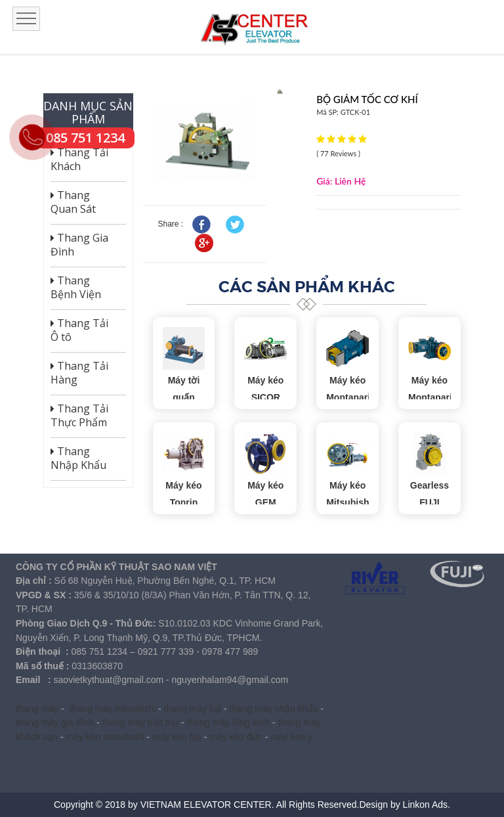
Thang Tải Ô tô (79, 330)
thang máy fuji (193, 709)
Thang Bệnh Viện (76, 288)
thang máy (37, 709)
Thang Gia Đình (79, 245)
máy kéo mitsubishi (105, 737)
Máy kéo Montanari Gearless (348, 398)
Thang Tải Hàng (79, 373)
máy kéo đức (236, 737)
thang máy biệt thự (141, 722)
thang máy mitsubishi (113, 709)
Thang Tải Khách (79, 160)
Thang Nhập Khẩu (78, 458)
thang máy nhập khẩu (273, 709)
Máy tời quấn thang (184, 398)
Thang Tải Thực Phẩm (79, 416)
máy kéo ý (291, 737)
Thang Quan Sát (73, 202)
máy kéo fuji (177, 737)
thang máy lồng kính (228, 722)
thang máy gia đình (55, 722)
